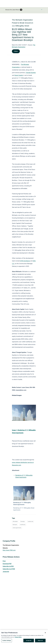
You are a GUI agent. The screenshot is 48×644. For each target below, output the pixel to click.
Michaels (15, 525)
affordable (15, 521)
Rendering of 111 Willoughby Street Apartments (22, 504)
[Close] (45, 633)
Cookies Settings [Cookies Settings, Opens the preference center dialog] (7, 641)
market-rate (30, 521)
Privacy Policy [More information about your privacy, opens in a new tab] (18, 638)
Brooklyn (23, 521)
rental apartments (17, 528)
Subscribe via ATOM (9, 569)
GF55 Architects (25, 261)
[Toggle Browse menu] (42, 10)
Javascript (6, 572)
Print (4, 561)
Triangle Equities (31, 73)
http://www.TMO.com (9, 550)
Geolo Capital (19, 75)
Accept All (29, 641)
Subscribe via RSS (8, 566)
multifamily (23, 525)
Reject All (40, 641)
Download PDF (7, 564)
